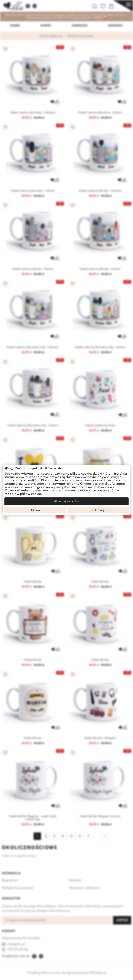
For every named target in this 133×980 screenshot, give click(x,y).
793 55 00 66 (18, 949)
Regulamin (10, 880)
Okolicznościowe (81, 36)
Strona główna (51, 36)
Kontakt (75, 880)
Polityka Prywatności (18, 888)
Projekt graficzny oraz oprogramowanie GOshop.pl (67, 973)
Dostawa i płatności (84, 888)
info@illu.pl (16, 944)
